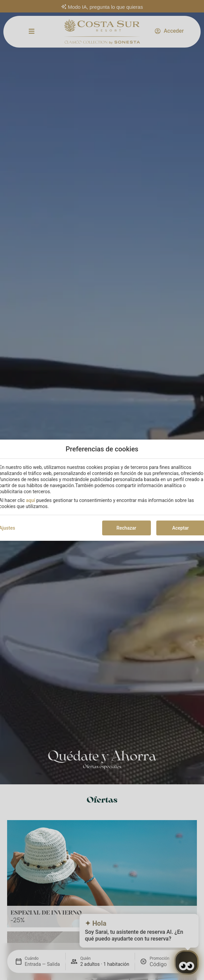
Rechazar (126, 528)
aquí (31, 500)
